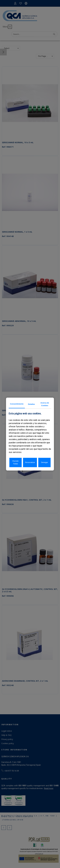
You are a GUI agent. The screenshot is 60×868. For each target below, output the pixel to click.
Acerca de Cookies (45, 404)
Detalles (31, 404)
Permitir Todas (16, 462)
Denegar (45, 462)
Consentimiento (17, 404)
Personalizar (30, 462)
